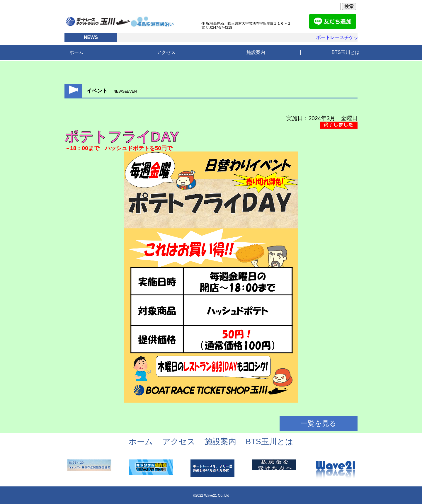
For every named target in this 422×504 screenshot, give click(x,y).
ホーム (76, 52)
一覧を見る (319, 423)
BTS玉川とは (345, 52)
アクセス (166, 52)
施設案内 (256, 52)
